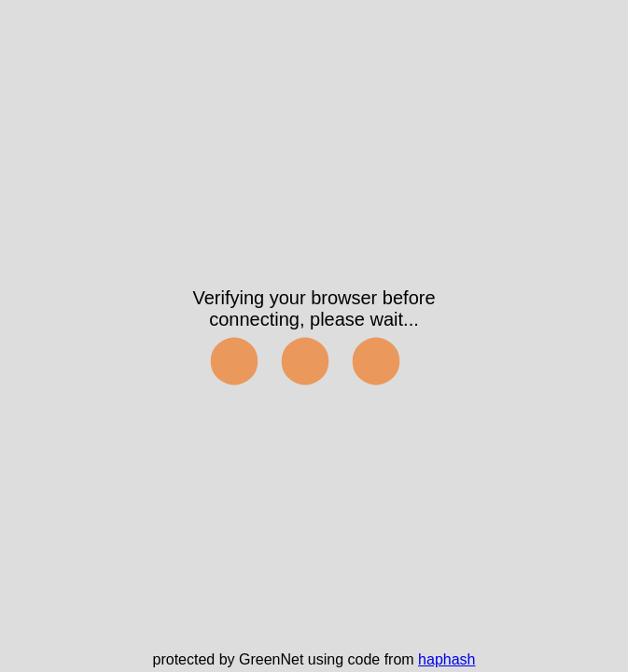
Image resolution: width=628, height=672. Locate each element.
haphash (447, 659)
